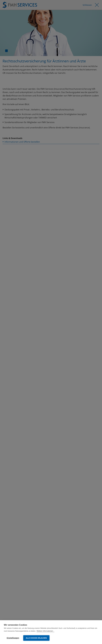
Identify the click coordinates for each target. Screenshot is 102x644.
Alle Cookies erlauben (36, 638)
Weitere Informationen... (46, 631)
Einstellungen (13, 638)
